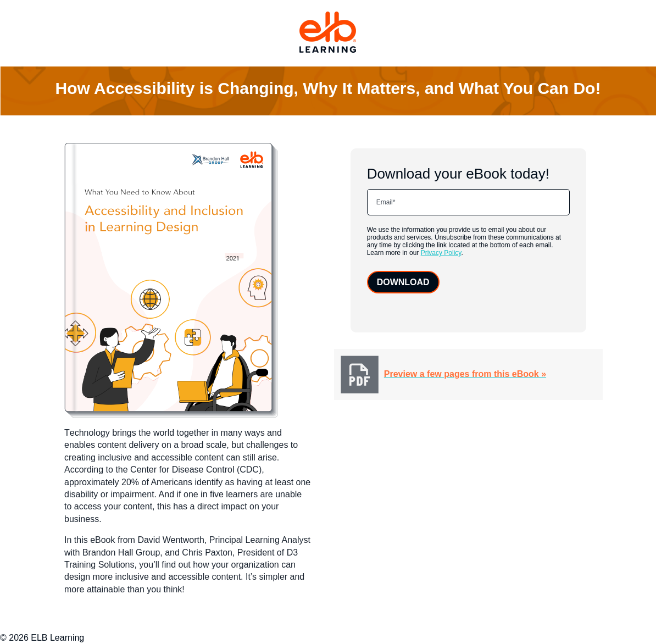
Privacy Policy (441, 253)
